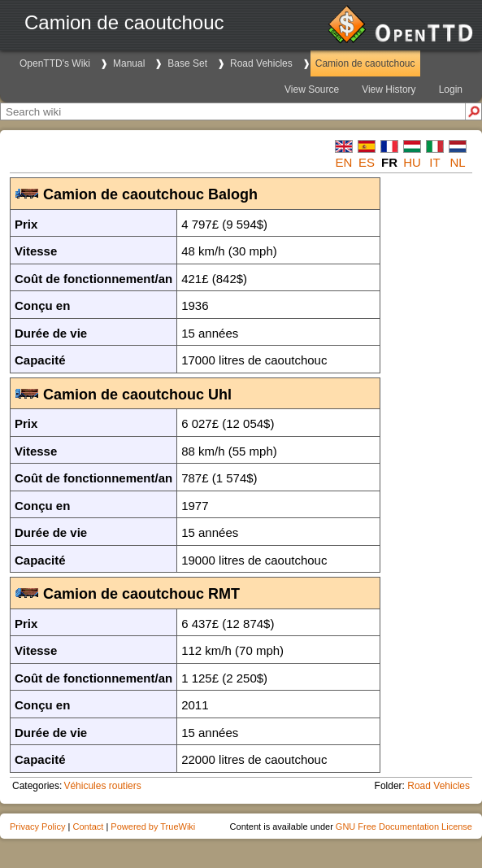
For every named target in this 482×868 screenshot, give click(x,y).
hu (412, 162)
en (344, 162)
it (434, 162)
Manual (129, 63)
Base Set (187, 63)
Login (451, 89)
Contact (88, 827)
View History (389, 89)
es (367, 162)
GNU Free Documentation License (404, 827)
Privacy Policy (37, 827)
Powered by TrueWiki (153, 827)
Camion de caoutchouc (365, 63)
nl (457, 162)
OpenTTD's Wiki (55, 63)
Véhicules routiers (102, 786)
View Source (312, 89)
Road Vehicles (261, 63)
